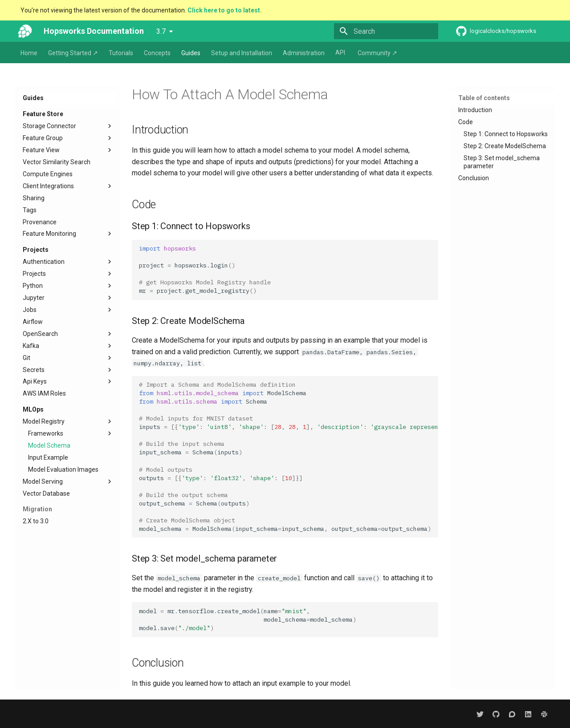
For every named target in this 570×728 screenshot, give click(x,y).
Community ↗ (377, 53)
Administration (304, 53)
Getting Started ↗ (73, 53)
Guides (191, 53)
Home (29, 53)
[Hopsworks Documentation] (25, 31)
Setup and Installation (242, 53)
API (340, 53)
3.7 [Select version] (161, 31)
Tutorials (121, 53)
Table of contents (484, 98)
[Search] (386, 31)
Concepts (157, 53)
